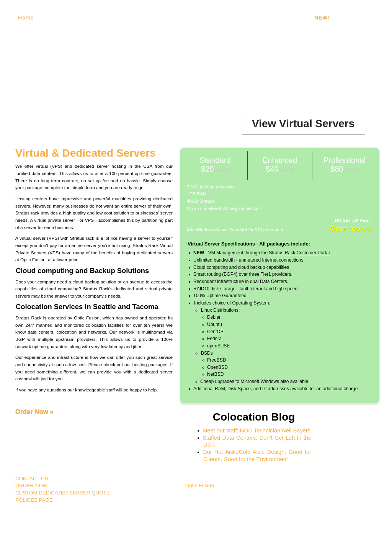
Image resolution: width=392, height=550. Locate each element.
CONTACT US (32, 479)
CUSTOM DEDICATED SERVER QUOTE (63, 493)
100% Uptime (166, 18)
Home (26, 18)
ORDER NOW (31, 485)
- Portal (333, 18)
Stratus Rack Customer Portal (299, 253)
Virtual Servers (62, 18)
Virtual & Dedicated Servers (86, 153)
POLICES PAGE (34, 500)
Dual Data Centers (217, 18)
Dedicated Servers (115, 18)
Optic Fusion (200, 485)
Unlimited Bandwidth (278, 18)
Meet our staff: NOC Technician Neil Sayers (256, 431)
